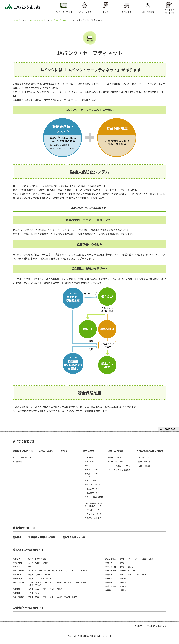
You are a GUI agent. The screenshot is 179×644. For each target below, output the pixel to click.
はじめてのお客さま (35, 20)
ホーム (17, 20)
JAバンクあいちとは (60, 20)
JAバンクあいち (22, 8)
